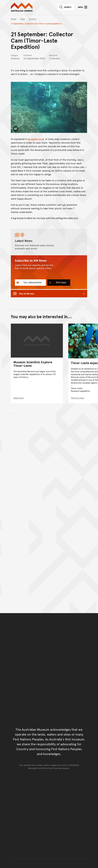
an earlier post (36, 139)
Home (14, 19)
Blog (23, 19)
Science (33, 19)
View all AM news (27, 294)
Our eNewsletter (32, 282)
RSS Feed (61, 282)
